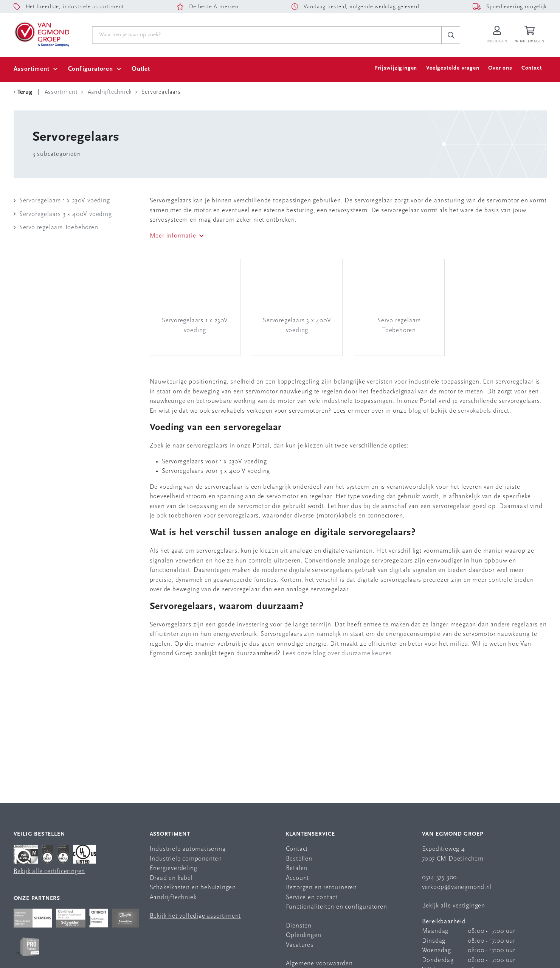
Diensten (299, 926)
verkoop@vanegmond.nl (457, 887)
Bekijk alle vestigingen (454, 906)
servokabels (475, 411)
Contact (532, 68)
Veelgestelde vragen (453, 68)
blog (416, 411)
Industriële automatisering (188, 849)
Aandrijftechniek (173, 897)
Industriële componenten (186, 859)
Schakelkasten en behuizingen (193, 888)
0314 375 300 (440, 877)
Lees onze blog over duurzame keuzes (337, 653)
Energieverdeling (174, 868)
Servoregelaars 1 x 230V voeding (62, 201)
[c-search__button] (451, 35)
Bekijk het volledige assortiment (195, 916)
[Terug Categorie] (24, 92)
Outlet (141, 69)
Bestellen (299, 859)
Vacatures (300, 945)
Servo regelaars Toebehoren (56, 228)
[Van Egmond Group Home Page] (42, 34)
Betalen (297, 868)
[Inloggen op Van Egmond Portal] (497, 35)
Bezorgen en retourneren (321, 888)
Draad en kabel (171, 878)
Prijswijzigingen (396, 68)
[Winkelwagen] (531, 35)
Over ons (500, 68)
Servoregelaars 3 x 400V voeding (63, 214)
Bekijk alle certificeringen (50, 871)
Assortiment (32, 69)
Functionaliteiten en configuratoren (337, 907)
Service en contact (312, 897)
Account (298, 878)
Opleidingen (304, 935)
